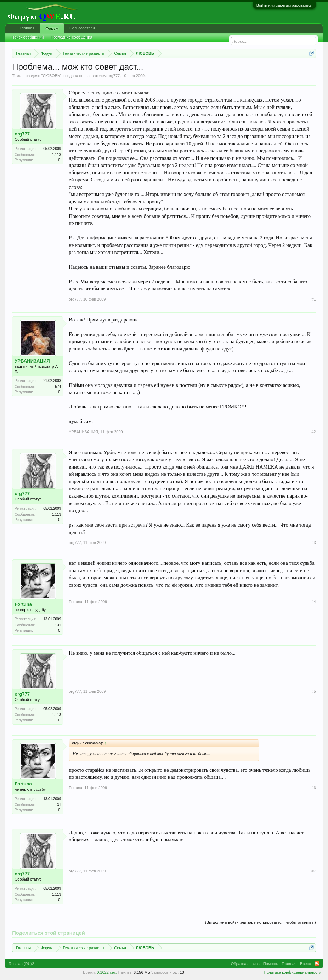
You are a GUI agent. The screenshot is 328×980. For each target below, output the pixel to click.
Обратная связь (245, 964)
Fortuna (23, 604)
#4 (314, 602)
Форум (52, 28)
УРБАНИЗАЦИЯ (32, 361)
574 (58, 387)
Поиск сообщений (27, 37)
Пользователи (82, 28)
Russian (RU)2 (21, 964)
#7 (314, 871)
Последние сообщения (71, 37)
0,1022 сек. (107, 972)
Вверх (306, 964)
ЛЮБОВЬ (52, 76)
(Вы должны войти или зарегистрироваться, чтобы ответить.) (261, 922)
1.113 (56, 155)
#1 (314, 299)
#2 (314, 432)
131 (58, 625)
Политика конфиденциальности (292, 972)
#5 (314, 691)
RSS (317, 964)
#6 (314, 788)
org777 (114, 76)
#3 (314, 543)
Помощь (271, 964)
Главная (27, 28)
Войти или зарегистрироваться (284, 5)
